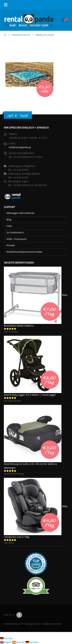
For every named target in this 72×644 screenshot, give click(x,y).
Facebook (19, 615)
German (6, 638)
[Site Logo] (29, 20)
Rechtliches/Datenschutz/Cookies (24, 252)
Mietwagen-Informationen (21, 213)
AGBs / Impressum (17, 239)
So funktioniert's (15, 233)
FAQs (9, 226)
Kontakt (11, 245)
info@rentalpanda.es (20, 147)
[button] (7, 5)
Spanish (19, 642)
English (6, 642)
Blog (9, 220)
